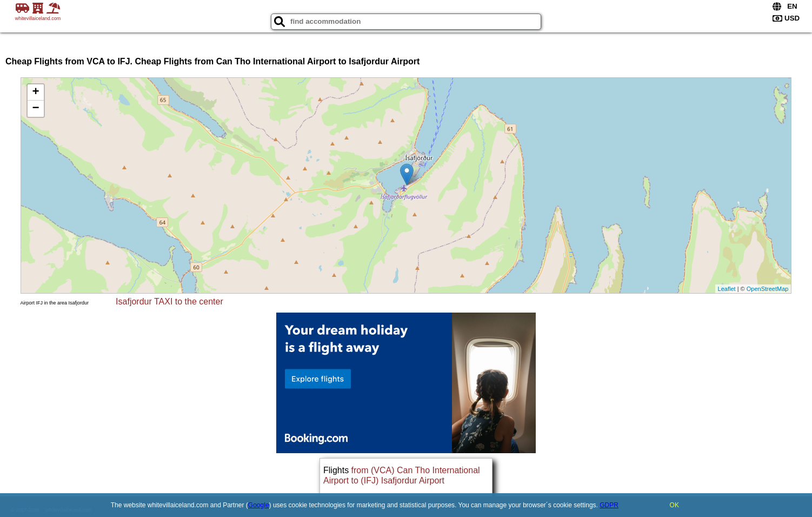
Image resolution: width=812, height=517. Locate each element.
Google (259, 505)
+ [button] (35, 92)
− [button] (35, 109)
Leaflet (727, 289)
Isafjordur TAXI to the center (169, 301)
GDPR (609, 505)
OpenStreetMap (768, 289)
